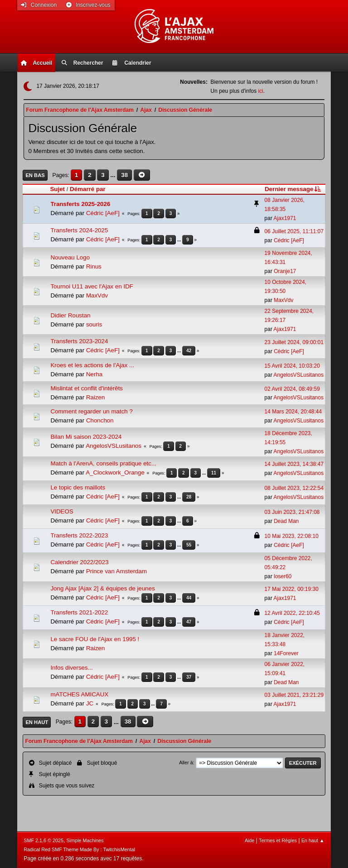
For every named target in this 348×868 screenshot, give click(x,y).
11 (214, 473)
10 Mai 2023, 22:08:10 (292, 536)
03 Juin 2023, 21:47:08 (292, 512)
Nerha (94, 374)
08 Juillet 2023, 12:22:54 (294, 488)
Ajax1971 (285, 218)
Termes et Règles (278, 840)
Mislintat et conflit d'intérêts (87, 388)
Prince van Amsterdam (116, 571)
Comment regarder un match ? (92, 411)
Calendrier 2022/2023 (79, 562)
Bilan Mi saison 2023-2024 (86, 437)
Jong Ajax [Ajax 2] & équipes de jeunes (102, 588)
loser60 (283, 576)
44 (189, 598)
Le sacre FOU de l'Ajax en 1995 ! (95, 639)
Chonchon (100, 420)
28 (189, 497)
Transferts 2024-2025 (79, 230)
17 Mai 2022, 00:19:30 (292, 589)
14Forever (286, 653)
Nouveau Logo (70, 257)
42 (189, 351)
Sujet (57, 189)
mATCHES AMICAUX (79, 694)
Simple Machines (85, 840)
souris (94, 324)
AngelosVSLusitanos (299, 375)
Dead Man (286, 521)
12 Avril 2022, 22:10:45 (292, 613)
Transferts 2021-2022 (79, 612)
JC (90, 703)
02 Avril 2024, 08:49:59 (292, 389)
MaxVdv (97, 295)
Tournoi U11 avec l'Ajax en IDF (92, 286)
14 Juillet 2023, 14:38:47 (294, 464)
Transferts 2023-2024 (79, 341)
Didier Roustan (70, 315)
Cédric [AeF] (103, 213)
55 (189, 545)
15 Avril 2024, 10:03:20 (292, 366)
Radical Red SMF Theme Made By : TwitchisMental (79, 849)
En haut (37, 722)
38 (124, 175)
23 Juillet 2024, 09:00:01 (294, 342)
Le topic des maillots (78, 487)
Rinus (94, 266)
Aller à (186, 762)
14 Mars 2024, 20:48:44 (293, 412)
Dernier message (293, 189)
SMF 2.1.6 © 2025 (43, 840)
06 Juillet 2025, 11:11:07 (294, 231)
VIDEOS (62, 511)
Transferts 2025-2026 (80, 204)
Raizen (96, 397)
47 (189, 622)
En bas (35, 175)
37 (189, 677)
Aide (250, 840)
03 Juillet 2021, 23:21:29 (294, 695)
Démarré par (88, 189)
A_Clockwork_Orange (115, 472)
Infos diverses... (71, 668)
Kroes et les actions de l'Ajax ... (92, 365)
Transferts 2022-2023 (79, 535)
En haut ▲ (313, 840)
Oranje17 (285, 271)
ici (260, 91)
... (114, 175)
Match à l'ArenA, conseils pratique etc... (103, 463)
